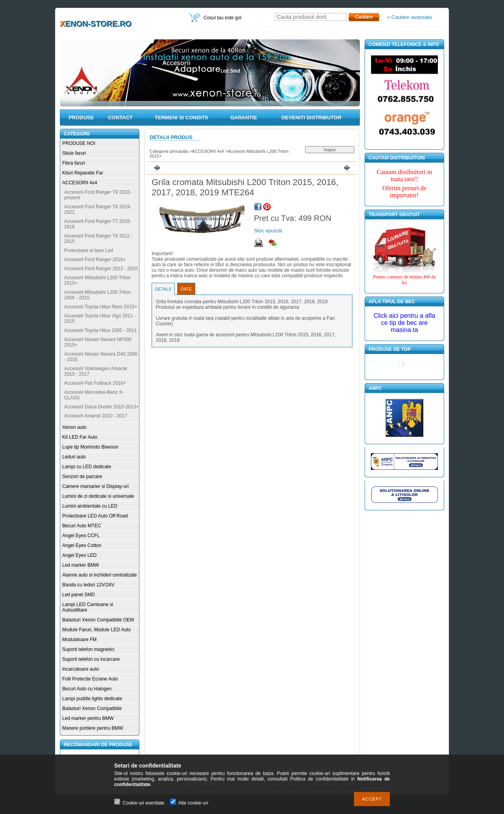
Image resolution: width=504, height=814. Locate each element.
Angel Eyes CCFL (81, 536)
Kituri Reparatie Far (83, 173)
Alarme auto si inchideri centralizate (99, 575)
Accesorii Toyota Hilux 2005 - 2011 (101, 330)
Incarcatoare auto (81, 669)
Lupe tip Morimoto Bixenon (90, 447)
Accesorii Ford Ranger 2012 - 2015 (101, 269)
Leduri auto (74, 457)
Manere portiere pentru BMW (93, 728)
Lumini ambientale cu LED (90, 506)
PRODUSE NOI (79, 143)
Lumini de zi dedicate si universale (98, 496)
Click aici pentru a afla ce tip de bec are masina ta (405, 323)
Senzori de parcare (82, 477)
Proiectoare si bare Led (89, 250)
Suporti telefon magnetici (88, 649)
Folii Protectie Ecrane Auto (90, 679)
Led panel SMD (79, 595)
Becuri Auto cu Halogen (87, 689)
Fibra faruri (74, 163)
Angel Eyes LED (79, 555)
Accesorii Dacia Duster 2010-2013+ (101, 407)
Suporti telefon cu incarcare (91, 659)
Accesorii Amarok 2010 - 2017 (96, 416)
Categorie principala (169, 151)
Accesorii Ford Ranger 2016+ (95, 260)
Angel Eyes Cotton (82, 545)
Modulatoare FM (79, 640)
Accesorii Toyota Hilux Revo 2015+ (101, 307)
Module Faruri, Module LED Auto (96, 630)
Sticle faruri (74, 153)
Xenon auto (74, 427)
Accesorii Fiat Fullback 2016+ (95, 383)
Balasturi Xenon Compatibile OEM (98, 620)
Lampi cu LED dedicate (87, 467)
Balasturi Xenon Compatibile (92, 708)
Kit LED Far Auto (80, 437)
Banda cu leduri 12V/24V (88, 585)
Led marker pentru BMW (88, 718)
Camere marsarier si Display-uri (95, 486)
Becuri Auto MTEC (82, 526)
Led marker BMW (81, 565)
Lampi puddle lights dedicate (92, 699)
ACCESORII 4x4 (80, 183)
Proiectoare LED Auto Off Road (95, 516)
